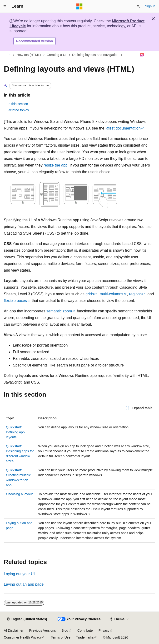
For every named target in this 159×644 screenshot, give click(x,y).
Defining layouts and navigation (95, 55)
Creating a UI (56, 55)
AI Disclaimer (14, 630)
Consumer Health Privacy (23, 637)
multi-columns (112, 294)
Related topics (18, 110)
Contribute (85, 630)
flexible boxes (15, 301)
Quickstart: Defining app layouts (15, 432)
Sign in (150, 6)
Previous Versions (42, 630)
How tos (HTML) (29, 55)
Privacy (104, 630)
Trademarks (85, 637)
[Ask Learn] (142, 55)
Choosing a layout (19, 494)
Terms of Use (60, 637)
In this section (18, 104)
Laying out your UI (19, 574)
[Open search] (138, 6)
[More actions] (151, 55)
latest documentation (123, 128)
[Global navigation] (5, 6)
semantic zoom (59, 311)
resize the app (56, 165)
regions (135, 294)
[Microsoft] (79, 6)
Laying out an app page (24, 584)
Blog (65, 630)
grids (90, 294)
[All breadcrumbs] (8, 55)
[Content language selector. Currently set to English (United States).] (27, 619)
